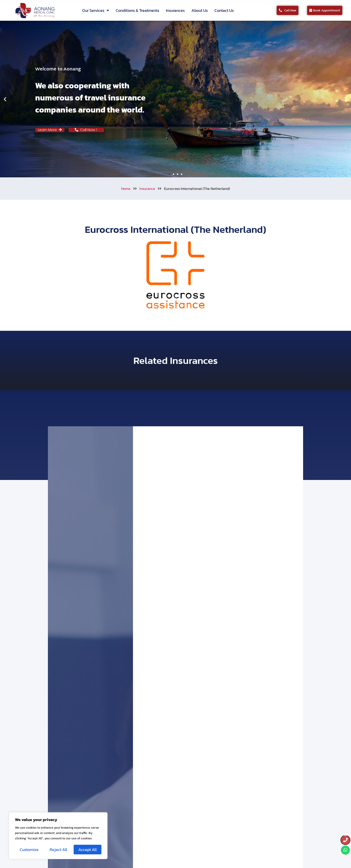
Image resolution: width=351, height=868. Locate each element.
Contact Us (224, 10)
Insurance (147, 189)
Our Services (96, 10)
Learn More (50, 130)
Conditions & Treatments (137, 10)
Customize (29, 850)
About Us (200, 10)
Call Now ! (86, 130)
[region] (58, 836)
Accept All (88, 850)
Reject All (58, 850)
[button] (5, 99)
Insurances (175, 10)
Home (126, 189)
